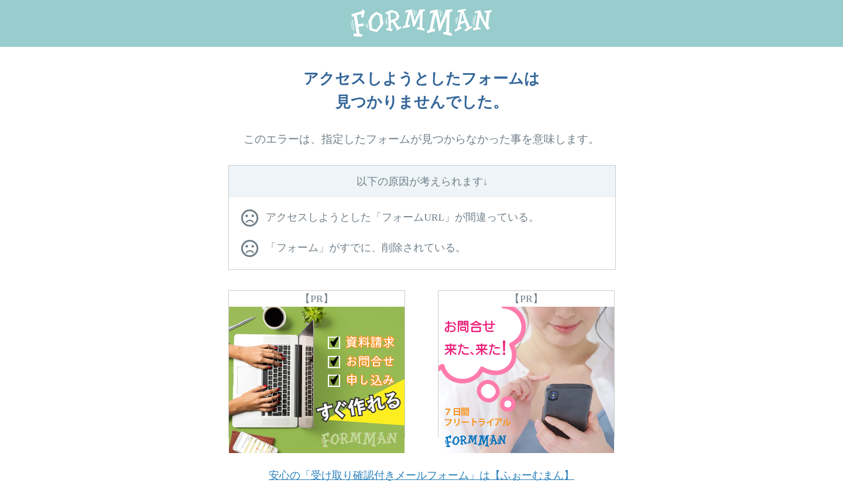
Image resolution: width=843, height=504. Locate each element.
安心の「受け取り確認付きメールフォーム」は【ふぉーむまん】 (421, 475)
